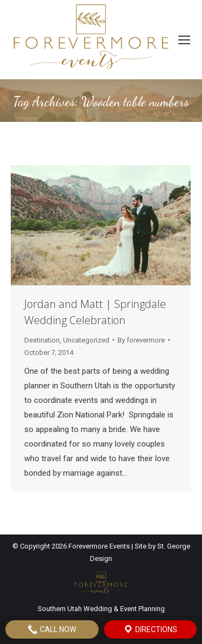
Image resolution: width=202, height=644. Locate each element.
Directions (150, 629)
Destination (42, 340)
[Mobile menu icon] (184, 40)
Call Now (52, 629)
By (141, 340)
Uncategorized (86, 340)
